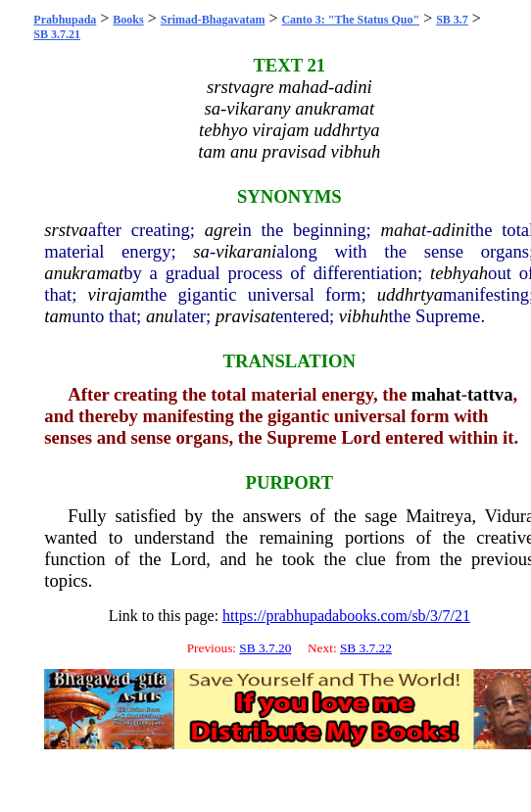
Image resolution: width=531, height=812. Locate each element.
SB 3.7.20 (265, 648)
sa (201, 251)
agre (221, 230)
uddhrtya (410, 294)
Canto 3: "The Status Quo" (350, 20)
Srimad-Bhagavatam (213, 20)
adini (451, 230)
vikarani (246, 251)
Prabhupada (65, 20)
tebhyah (459, 273)
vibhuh (364, 316)
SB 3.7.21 (57, 34)
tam (58, 316)
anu (160, 316)
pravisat (245, 316)
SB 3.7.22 (366, 648)
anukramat (84, 273)
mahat (403, 230)
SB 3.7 (452, 20)
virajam (117, 294)
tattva (490, 394)
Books (128, 20)
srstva (66, 230)
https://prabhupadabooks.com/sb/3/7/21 (346, 616)
